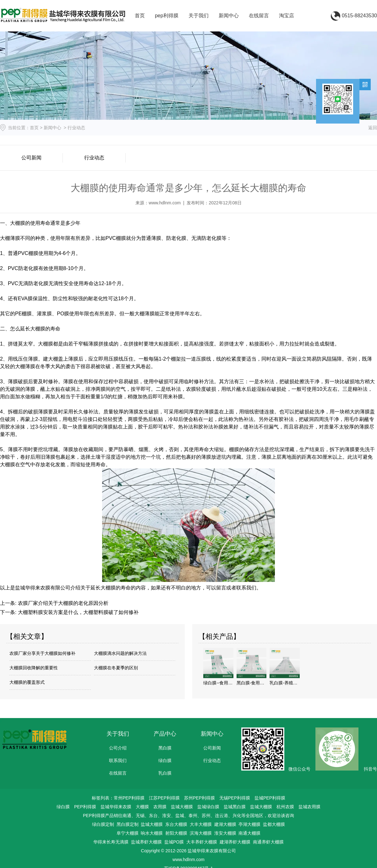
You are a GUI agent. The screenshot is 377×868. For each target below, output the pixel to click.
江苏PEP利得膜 (164, 798)
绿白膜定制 (103, 824)
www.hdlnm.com (165, 203)
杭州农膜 (285, 807)
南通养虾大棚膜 (268, 842)
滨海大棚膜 (201, 833)
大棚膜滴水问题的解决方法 (120, 653)
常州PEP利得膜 (129, 798)
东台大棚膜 (176, 824)
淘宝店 (287, 16)
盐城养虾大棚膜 (146, 842)
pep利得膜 (167, 16)
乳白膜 (165, 773)
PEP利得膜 (85, 807)
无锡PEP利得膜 (235, 798)
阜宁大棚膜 (128, 833)
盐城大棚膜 (182, 807)
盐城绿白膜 (208, 807)
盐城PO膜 (174, 842)
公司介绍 (118, 748)
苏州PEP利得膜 (199, 798)
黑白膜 (165, 748)
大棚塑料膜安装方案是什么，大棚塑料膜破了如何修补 (77, 612)
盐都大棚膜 (274, 824)
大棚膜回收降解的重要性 (34, 668)
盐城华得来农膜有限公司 (43, 588)
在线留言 (259, 16)
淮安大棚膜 (225, 833)
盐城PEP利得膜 (270, 798)
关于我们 (199, 16)
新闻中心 (229, 16)
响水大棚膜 (152, 833)
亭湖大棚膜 (249, 824)
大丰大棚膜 (201, 824)
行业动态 (94, 158)
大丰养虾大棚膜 (202, 842)
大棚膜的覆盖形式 (27, 682)
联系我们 (118, 760)
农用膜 (160, 807)
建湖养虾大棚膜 (235, 842)
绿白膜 (165, 760)
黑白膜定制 (128, 824)
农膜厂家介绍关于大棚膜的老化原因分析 (62, 603)
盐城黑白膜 (235, 807)
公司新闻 (31, 158)
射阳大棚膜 (176, 833)
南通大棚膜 (249, 833)
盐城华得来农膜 (116, 807)
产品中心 (165, 734)
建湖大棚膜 (225, 824)
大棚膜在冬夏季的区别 (116, 668)
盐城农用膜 (309, 807)
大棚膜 (142, 807)
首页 (140, 16)
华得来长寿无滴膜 (111, 842)
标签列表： (103, 798)
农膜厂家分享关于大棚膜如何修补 (42, 653)
